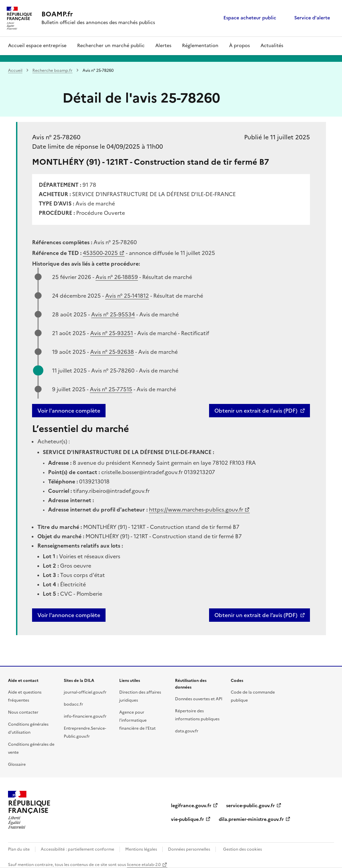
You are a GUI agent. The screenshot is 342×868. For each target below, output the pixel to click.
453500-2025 (100, 253)
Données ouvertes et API (199, 699)
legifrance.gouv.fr (191, 806)
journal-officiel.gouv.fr (85, 692)
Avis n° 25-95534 (113, 314)
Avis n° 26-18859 (117, 277)
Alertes (163, 46)
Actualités (272, 46)
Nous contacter (23, 712)
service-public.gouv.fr (250, 806)
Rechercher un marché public (111, 46)
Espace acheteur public (250, 18)
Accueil (15, 70)
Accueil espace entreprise (37, 46)
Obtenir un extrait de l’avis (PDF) (256, 411)
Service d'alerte (312, 18)
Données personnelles (189, 849)
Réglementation (200, 46)
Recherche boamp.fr (52, 70)
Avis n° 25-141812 (127, 296)
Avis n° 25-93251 (112, 333)
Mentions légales (141, 849)
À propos (239, 46)
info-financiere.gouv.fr (85, 716)
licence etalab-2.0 (144, 865)
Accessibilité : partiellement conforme (77, 849)
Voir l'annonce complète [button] (69, 615)
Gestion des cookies (242, 849)
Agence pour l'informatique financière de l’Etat (137, 720)
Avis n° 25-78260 (56, 137)
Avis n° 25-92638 (112, 352)
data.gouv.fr (187, 731)
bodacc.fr (73, 704)
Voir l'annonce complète (69, 411)
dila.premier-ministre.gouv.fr (251, 819)
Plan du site (19, 849)
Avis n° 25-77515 (111, 389)
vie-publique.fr (188, 819)
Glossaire (17, 764)
